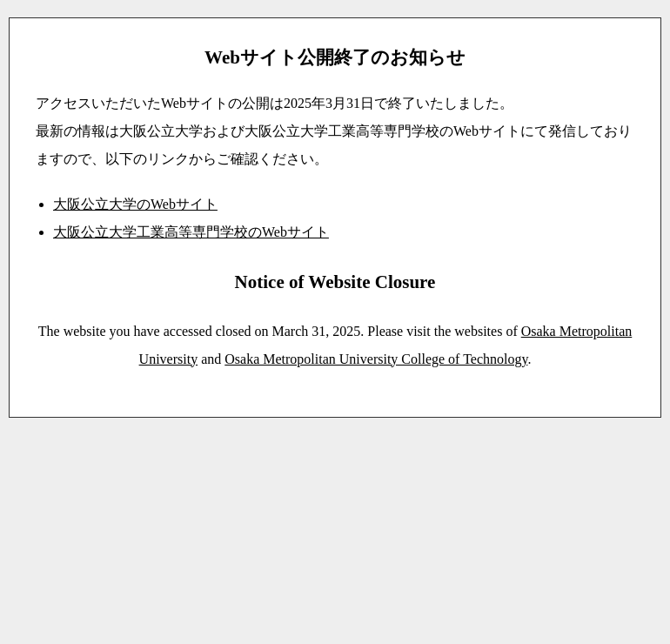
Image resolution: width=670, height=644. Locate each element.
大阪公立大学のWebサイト (135, 204)
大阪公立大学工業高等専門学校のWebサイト (191, 232)
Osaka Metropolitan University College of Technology (376, 359)
